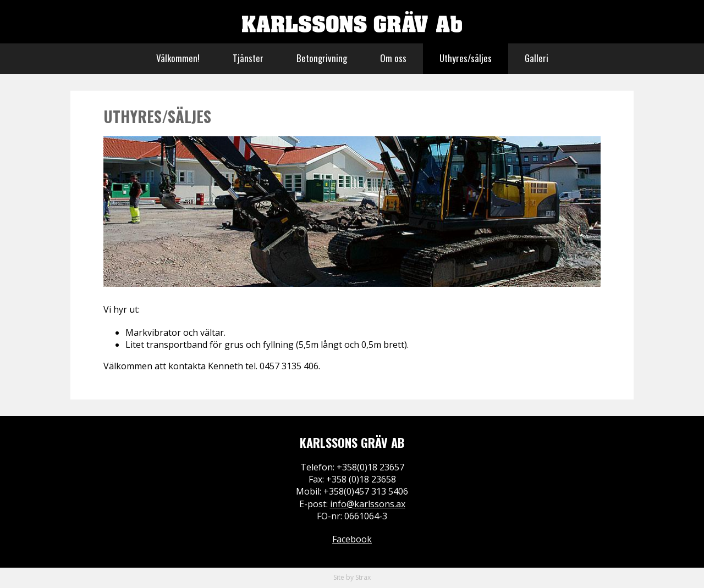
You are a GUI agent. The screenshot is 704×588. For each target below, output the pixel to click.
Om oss (393, 58)
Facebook (352, 539)
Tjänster (248, 58)
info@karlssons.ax (368, 504)
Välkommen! (178, 58)
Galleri (537, 58)
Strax (363, 577)
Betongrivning (322, 58)
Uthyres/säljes (466, 58)
